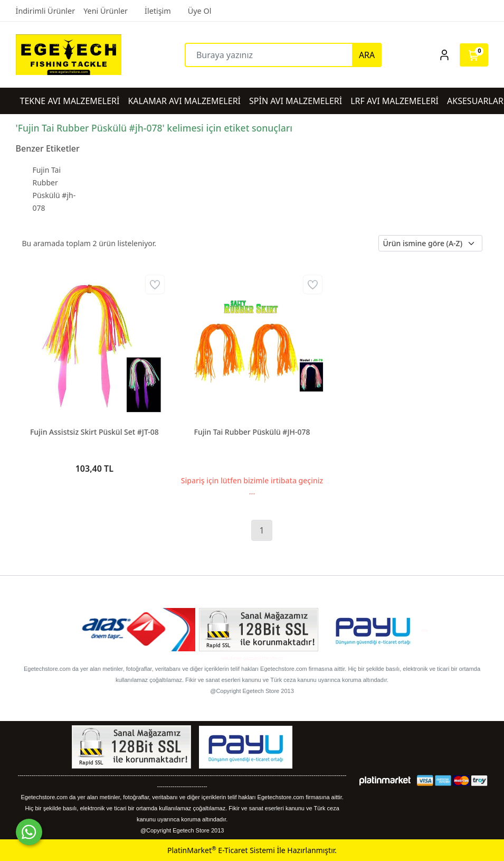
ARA (367, 55)
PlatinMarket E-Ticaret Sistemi (221, 850)
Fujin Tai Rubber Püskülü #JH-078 (252, 432)
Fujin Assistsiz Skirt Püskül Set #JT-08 (94, 432)
